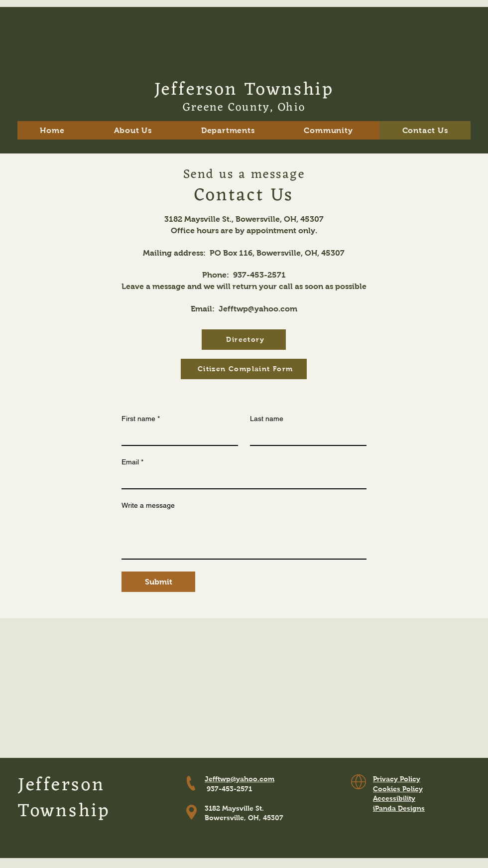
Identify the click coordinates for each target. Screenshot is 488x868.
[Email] (241, 479)
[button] (133, 130)
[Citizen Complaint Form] (244, 369)
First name (141, 419)
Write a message (148, 505)
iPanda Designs (399, 808)
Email (132, 462)
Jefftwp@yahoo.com (258, 309)
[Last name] (305, 436)
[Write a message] (244, 536)
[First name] (177, 436)
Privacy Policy (397, 779)
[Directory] (244, 340)
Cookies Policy (398, 789)
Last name (267, 419)
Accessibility (394, 798)
